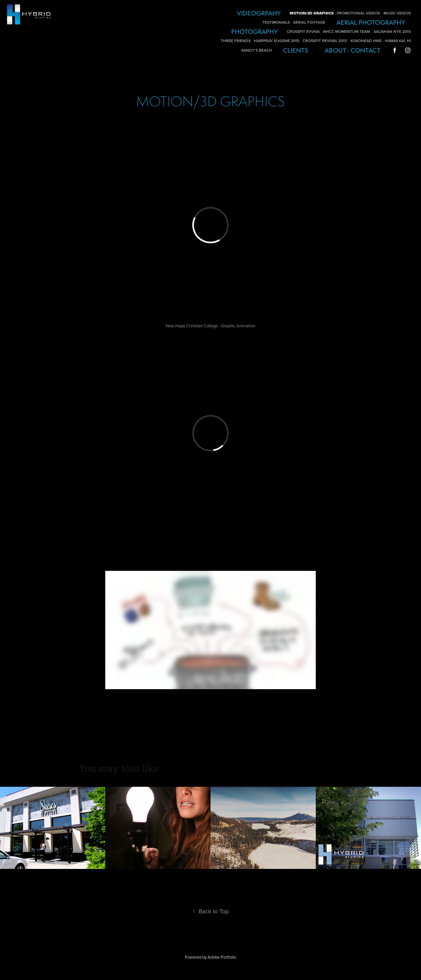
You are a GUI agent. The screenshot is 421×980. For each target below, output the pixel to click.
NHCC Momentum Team (347, 31)
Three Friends (236, 41)
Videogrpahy (259, 13)
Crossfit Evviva (303, 31)
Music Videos (397, 13)
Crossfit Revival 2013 (325, 41)
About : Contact (353, 50)
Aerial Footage (309, 22)
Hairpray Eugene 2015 (277, 41)
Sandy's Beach (257, 50)
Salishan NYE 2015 (392, 31)
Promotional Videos (358, 13)
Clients (296, 50)
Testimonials (276, 22)
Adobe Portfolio (222, 957)
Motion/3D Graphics (312, 13)
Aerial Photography (371, 22)
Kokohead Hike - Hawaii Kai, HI (381, 41)
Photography (255, 32)
